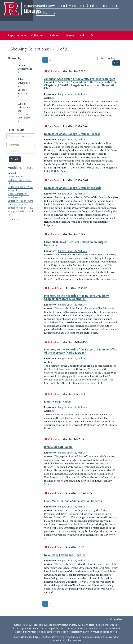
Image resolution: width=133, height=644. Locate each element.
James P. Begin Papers (58, 402)
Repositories (17, 36)
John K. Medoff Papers (58, 447)
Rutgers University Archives (72, 94)
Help (83, 36)
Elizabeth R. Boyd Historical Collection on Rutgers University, (76, 244)
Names (70, 36)
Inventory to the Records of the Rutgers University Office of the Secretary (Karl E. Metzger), (81, 351)
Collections (38, 36)
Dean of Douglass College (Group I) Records (72, 134)
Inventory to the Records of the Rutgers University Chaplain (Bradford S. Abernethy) (76, 297)
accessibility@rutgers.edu (29, 632)
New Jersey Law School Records (65, 555)
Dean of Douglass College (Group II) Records (73, 188)
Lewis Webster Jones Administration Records (73, 501)
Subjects (55, 36)
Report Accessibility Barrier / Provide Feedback (86, 632)
